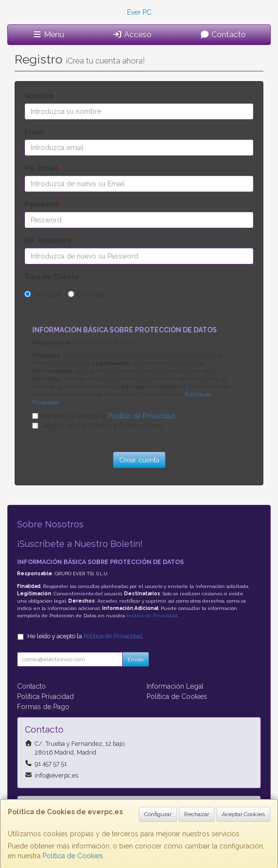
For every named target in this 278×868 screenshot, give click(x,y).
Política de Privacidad (141, 416)
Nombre (41, 96)
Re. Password (50, 240)
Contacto (223, 34)
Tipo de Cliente (54, 277)
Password (43, 204)
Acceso (132, 34)
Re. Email (43, 168)
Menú (48, 34)
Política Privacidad (45, 696)
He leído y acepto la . (109, 416)
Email (36, 132)
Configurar (158, 814)
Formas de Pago (43, 707)
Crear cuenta (139, 460)
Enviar (136, 659)
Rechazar (197, 814)
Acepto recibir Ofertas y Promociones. (103, 426)
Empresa (91, 294)
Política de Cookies (73, 856)
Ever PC (139, 12)
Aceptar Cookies (243, 814)
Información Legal (175, 686)
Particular (48, 294)
